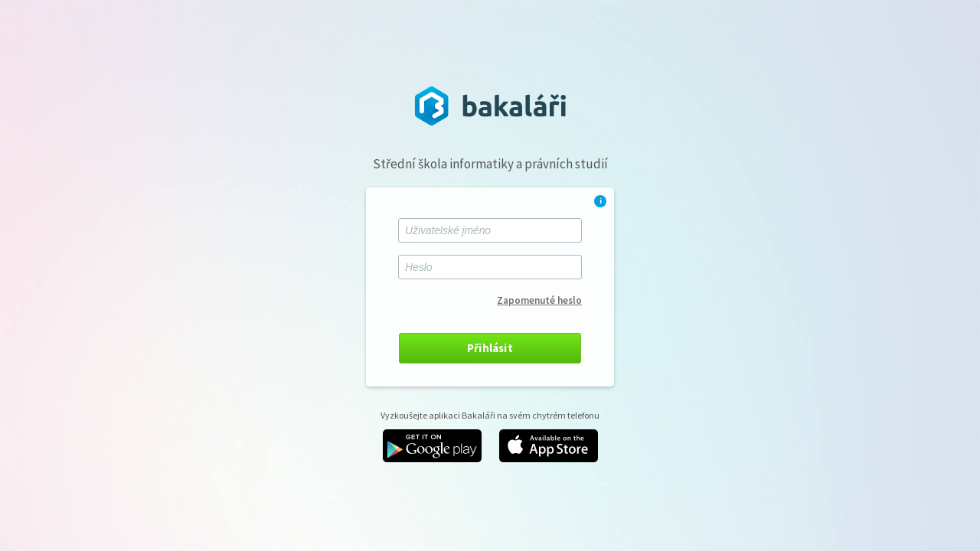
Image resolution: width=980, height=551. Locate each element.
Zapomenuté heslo (539, 300)
